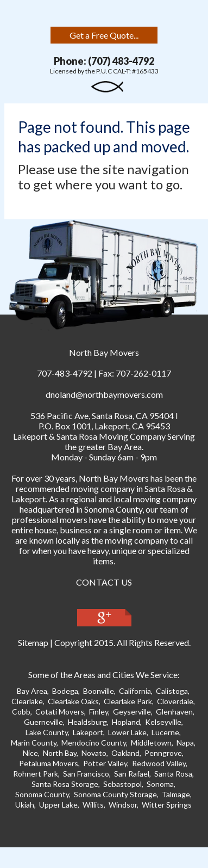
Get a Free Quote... (104, 35)
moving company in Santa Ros (126, 488)
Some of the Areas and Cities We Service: (104, 675)
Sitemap (33, 642)
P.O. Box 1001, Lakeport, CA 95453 (104, 426)
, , (102, 415)
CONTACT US (104, 582)
